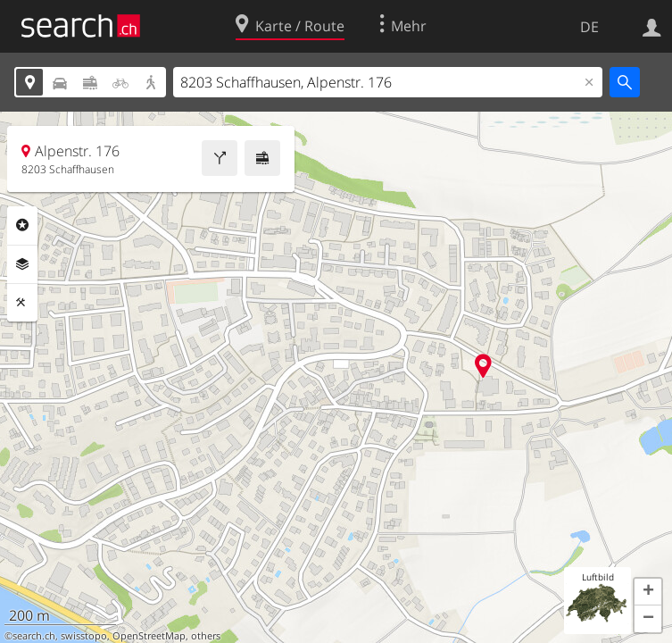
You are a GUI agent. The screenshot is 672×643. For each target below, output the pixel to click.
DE (589, 27)
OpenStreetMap (149, 636)
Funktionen (22, 303)
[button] (648, 592)
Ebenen (22, 264)
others (206, 636)
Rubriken (22, 225)
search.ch (34, 636)
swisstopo (84, 636)
